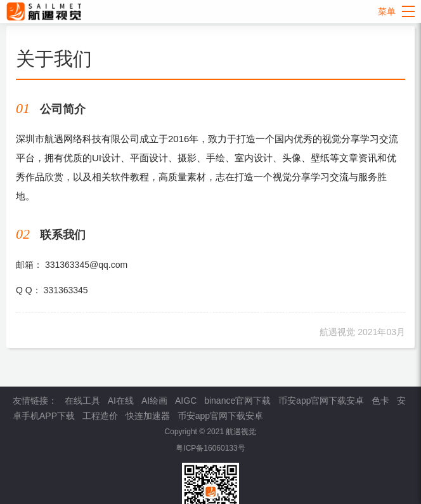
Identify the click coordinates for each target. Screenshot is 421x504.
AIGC (186, 401)
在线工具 (82, 401)
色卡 (380, 401)
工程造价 (100, 416)
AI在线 (121, 401)
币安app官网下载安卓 (321, 401)
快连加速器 (148, 416)
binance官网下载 (237, 401)
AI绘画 (154, 401)
